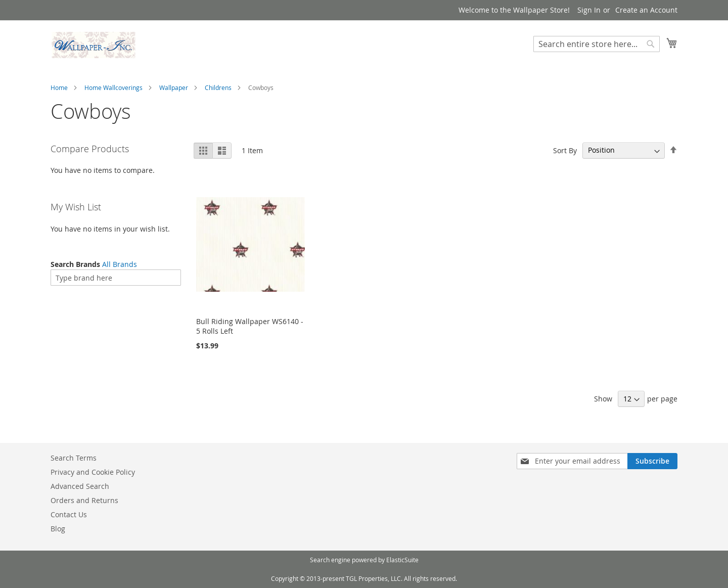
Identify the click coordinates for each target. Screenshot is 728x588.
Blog (58, 529)
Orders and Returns (84, 500)
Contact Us (69, 514)
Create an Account (646, 10)
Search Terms (74, 458)
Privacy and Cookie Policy (93, 472)
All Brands (120, 264)
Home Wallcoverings (113, 87)
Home (59, 87)
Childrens (218, 87)
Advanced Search (80, 486)
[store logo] (94, 45)
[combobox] (597, 44)
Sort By (565, 150)
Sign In (589, 10)
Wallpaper (174, 87)
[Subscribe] (652, 461)
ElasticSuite (402, 560)
